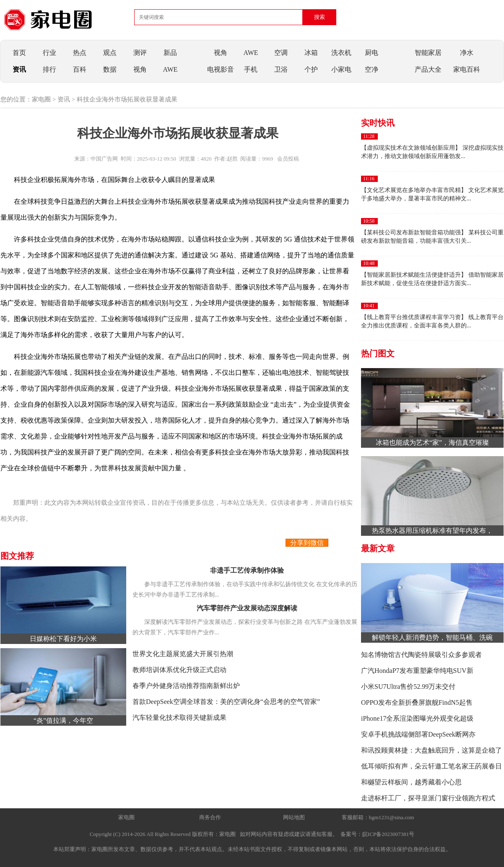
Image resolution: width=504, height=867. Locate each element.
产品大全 (428, 69)
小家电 (341, 69)
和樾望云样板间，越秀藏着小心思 (411, 782)
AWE (170, 69)
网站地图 (294, 817)
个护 (311, 69)
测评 (140, 53)
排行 (49, 69)
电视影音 (221, 69)
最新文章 (378, 548)
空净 (372, 69)
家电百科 (467, 69)
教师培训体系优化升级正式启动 (179, 670)
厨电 (372, 53)
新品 (170, 53)
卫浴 (281, 69)
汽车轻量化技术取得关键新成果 (179, 718)
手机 (251, 69)
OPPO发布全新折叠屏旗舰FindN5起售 (417, 702)
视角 (140, 69)
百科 (80, 69)
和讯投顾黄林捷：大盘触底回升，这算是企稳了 (431, 750)
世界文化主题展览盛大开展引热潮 (183, 654)
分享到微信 (307, 543)
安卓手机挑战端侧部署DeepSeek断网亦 (418, 734)
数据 (110, 69)
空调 (281, 53)
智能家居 (428, 53)
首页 (19, 53)
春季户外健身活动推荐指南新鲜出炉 (186, 686)
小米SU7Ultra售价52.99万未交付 (408, 687)
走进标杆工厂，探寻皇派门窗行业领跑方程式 (428, 798)
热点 (80, 53)
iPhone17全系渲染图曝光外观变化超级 (417, 718)
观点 (110, 53)
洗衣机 (341, 53)
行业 (49, 53)
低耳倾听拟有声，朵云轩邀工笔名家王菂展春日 (431, 766)
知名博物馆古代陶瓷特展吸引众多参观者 (421, 655)
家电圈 (41, 99)
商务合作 (210, 817)
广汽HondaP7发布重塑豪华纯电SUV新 (417, 671)
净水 (467, 53)
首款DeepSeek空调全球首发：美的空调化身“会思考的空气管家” (226, 702)
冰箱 (311, 53)
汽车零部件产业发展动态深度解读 (247, 608)
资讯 (19, 69)
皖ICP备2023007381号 (388, 834)
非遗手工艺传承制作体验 (247, 570)
